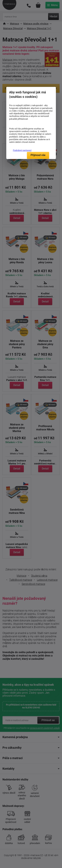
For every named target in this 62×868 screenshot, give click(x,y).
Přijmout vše (38, 155)
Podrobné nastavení (22, 150)
